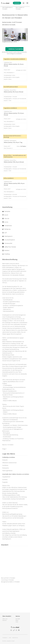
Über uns (5, 619)
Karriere (5, 620)
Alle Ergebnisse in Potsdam (7, 8)
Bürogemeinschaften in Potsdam (10, 582)
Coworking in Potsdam (8, 580)
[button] (4, 35)
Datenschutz (15, 638)
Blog (17, 620)
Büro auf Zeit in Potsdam (8, 578)
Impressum (5, 638)
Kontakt (18, 619)
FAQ (17, 622)
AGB (10, 638)
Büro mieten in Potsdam (20, 8)
